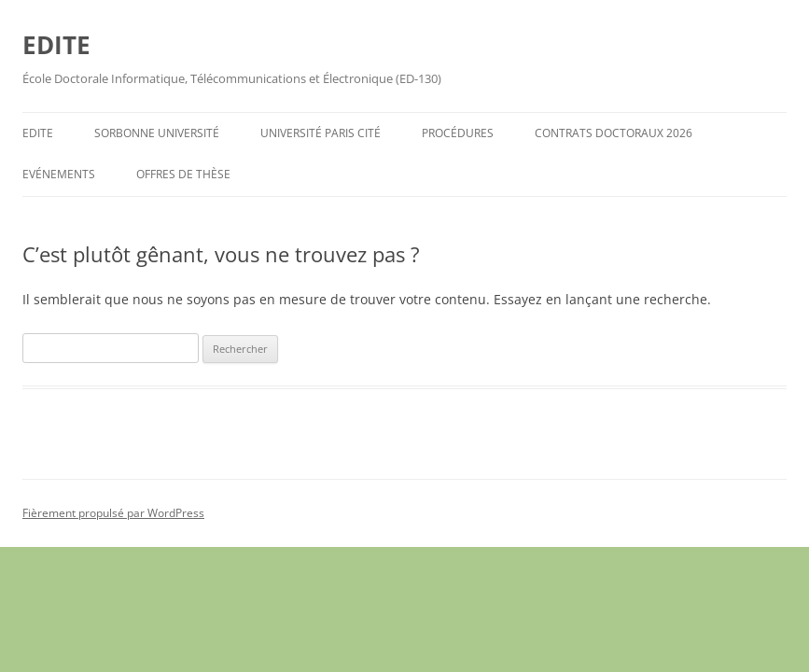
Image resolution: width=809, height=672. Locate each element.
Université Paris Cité (321, 133)
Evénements (59, 174)
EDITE (56, 45)
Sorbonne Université (157, 133)
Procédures (458, 133)
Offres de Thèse (183, 174)
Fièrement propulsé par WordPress (113, 513)
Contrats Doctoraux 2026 (614, 133)
